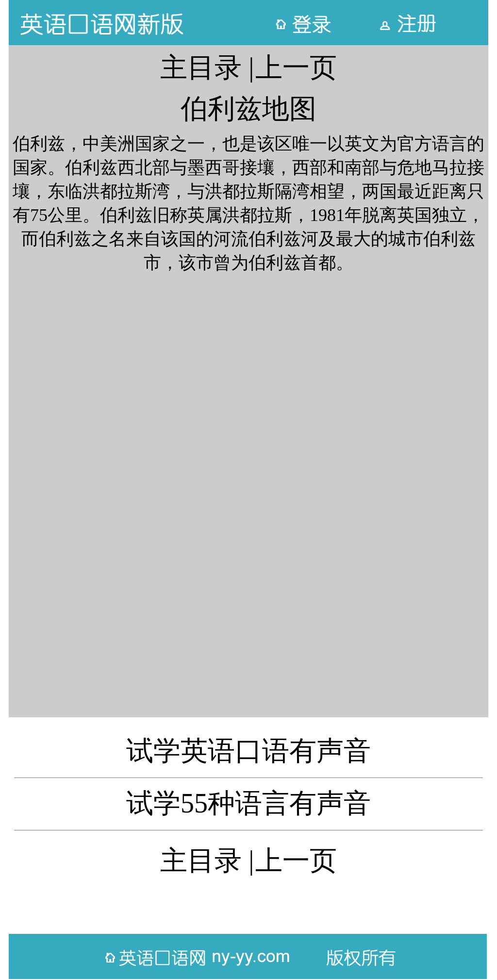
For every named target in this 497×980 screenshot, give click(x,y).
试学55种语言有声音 (248, 803)
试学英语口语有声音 (248, 751)
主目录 (201, 68)
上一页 (296, 68)
